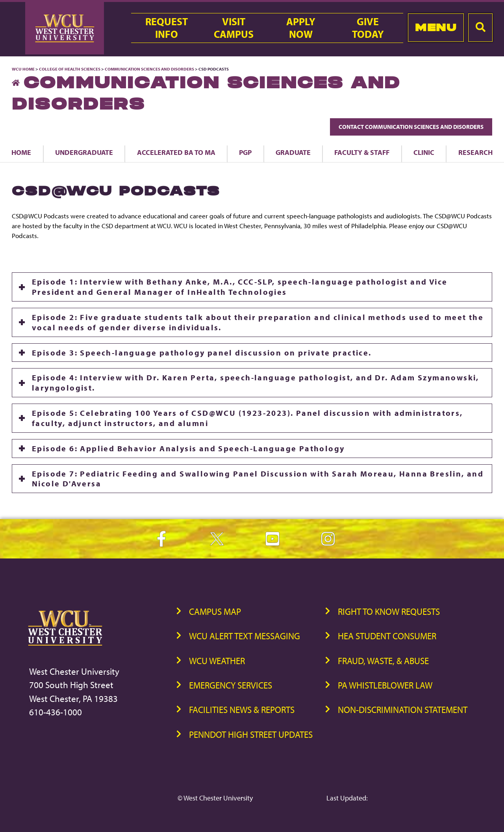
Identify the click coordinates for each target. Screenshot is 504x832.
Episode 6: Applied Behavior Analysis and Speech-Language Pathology (188, 448)
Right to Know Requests (389, 611)
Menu (436, 27)
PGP (245, 152)
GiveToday (368, 28)
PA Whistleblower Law (385, 685)
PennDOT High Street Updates (251, 734)
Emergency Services (231, 685)
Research (475, 152)
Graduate (293, 152)
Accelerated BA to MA (176, 152)
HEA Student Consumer (387, 636)
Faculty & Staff (362, 152)
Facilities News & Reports (242, 710)
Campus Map (215, 611)
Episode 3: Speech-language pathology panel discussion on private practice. (202, 353)
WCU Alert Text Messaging (245, 636)
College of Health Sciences (70, 69)
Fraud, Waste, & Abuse (383, 661)
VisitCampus (234, 28)
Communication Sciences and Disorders (149, 69)
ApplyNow (301, 28)
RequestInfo (167, 28)
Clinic (424, 152)
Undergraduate (84, 152)
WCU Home (23, 69)
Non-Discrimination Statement (403, 710)
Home (21, 152)
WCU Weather (217, 661)
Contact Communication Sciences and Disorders (411, 127)
